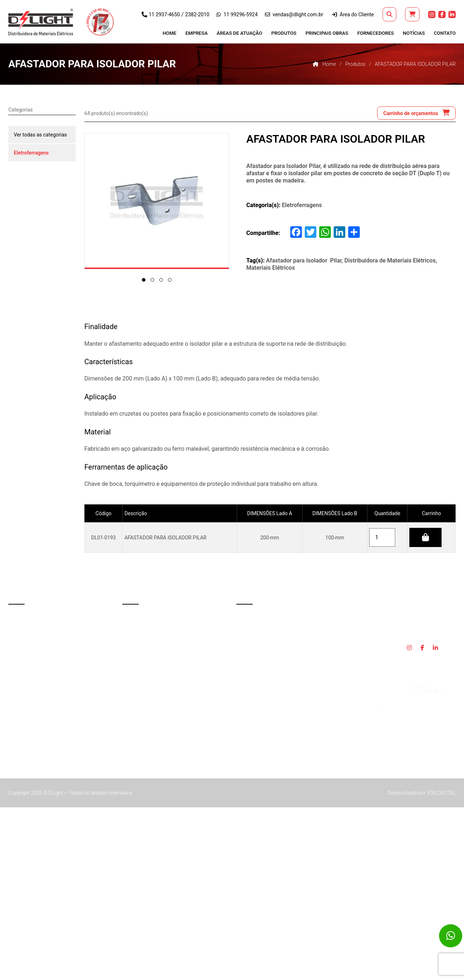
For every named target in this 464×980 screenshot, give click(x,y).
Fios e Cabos (137, 695)
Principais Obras (327, 33)
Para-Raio (133, 740)
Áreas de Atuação (240, 33)
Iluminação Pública (143, 713)
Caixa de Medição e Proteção (155, 632)
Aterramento (136, 614)
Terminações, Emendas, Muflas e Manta (167, 767)
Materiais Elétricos (271, 268)
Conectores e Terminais (149, 659)
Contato (445, 33)
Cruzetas (132, 668)
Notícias (414, 33)
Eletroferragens (31, 153)
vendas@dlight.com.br (294, 14)
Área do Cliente (353, 14)
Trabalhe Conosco (28, 677)
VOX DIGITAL (441, 793)
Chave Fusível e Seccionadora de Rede (165, 641)
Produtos (284, 33)
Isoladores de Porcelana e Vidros (159, 722)
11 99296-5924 (237, 14)
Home (169, 33)
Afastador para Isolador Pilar (304, 260)
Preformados (137, 758)
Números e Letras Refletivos (154, 731)
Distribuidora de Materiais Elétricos (390, 260)
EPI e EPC (133, 686)
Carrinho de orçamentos (416, 113)
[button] (389, 14)
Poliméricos (135, 749)
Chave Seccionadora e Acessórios (160, 650)
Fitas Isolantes (138, 704)
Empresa (196, 33)
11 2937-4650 (164, 14)
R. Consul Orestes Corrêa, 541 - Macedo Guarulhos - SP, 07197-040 (289, 621)
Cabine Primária (140, 623)
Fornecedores (376, 33)
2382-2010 (197, 14)
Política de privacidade (33, 695)
